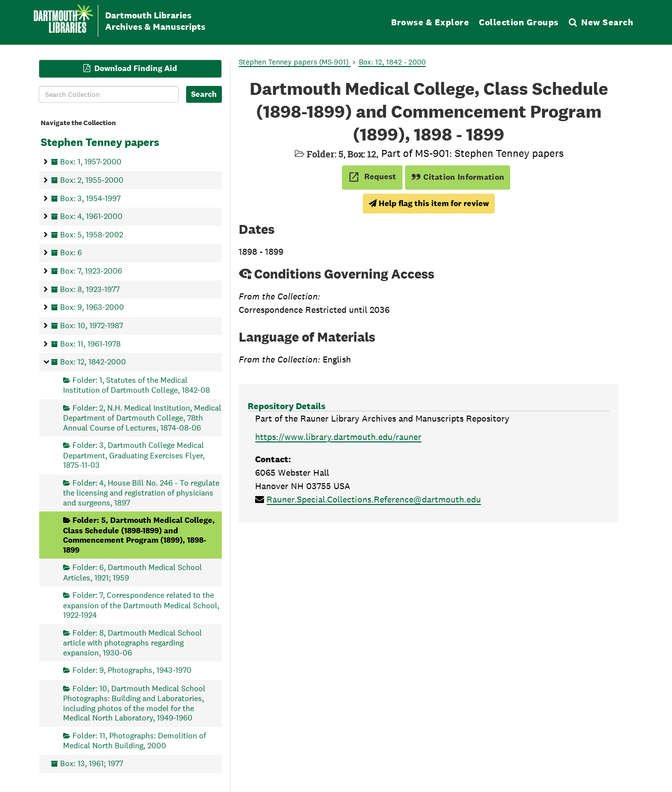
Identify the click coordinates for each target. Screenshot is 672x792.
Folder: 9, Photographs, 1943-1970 (132, 670)
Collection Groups (519, 22)
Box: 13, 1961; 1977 (92, 763)
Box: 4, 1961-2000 (91, 216)
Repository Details (287, 406)
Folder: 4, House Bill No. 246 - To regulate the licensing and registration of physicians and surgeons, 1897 (141, 492)
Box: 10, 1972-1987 (92, 325)
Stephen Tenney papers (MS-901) (295, 62)
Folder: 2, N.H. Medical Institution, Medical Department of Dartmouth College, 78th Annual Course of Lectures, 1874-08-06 (142, 417)
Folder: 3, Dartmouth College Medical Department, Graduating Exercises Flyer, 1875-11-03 (134, 455)
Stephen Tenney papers (100, 142)
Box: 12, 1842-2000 (93, 362)
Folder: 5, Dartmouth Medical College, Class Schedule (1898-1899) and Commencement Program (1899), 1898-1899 (139, 535)
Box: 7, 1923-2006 (91, 271)
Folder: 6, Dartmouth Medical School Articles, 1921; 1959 (133, 572)
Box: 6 (71, 252)
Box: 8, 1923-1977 (90, 289)
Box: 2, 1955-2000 (92, 180)
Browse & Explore (430, 22)
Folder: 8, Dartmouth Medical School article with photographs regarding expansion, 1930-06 (133, 642)
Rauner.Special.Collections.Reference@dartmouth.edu (374, 499)
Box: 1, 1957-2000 (91, 162)
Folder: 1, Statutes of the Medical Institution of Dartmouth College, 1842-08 (136, 385)
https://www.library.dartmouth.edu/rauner (338, 437)
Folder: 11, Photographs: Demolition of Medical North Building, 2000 (134, 740)
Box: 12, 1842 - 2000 (392, 62)
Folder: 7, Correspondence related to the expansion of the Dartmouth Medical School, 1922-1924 (141, 605)
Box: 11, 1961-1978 (90, 343)
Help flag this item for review (429, 203)
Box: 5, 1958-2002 (92, 234)
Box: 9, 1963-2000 (92, 307)
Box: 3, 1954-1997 (90, 198)
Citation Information (458, 177)
